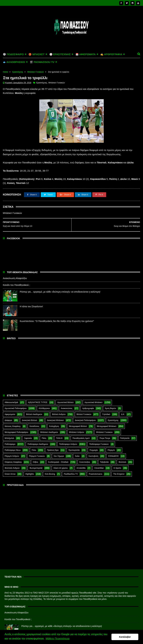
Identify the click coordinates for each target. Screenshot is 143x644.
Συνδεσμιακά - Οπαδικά (58, 456)
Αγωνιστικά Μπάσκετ (93, 396)
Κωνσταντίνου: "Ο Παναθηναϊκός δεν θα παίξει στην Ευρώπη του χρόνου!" (57, 315)
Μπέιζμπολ (9, 432)
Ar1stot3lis (81, 462)
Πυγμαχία (94, 444)
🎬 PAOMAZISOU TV (42, 56)
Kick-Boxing (50, 468)
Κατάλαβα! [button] (125, 637)
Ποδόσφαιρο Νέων (13, 444)
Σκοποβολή (93, 450)
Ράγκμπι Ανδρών (12, 450)
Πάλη (44, 432)
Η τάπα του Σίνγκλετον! (31, 300)
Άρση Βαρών (110, 402)
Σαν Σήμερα (59, 450)
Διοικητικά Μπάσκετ (55, 414)
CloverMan (99, 462)
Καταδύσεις (34, 420)
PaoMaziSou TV (71, 468)
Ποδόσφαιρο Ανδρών (68, 438)
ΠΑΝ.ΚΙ (59, 432)
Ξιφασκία (28, 432)
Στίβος (36, 456)
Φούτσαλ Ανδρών (12, 462)
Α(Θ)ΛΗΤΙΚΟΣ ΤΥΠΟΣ (38, 396)
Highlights (30, 468)
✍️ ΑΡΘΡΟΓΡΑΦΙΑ (111, 48)
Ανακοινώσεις (67, 402)
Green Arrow (10, 468)
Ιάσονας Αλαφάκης (13, 420)
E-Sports (117, 462)
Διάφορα (8, 414)
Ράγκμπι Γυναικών (37, 450)
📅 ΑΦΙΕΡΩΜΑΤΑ (86, 48)
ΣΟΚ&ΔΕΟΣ (114, 450)
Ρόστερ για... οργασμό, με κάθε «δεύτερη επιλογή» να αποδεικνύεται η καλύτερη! (60, 285)
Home (5, 65)
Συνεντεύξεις (85, 456)
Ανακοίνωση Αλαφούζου (15, 272)
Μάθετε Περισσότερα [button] (57, 639)
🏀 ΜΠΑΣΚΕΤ (36, 48)
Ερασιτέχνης (18, 65)
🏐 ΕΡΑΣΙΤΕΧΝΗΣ (60, 48)
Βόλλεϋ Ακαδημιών (34, 408)
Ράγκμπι (111, 444)
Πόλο (34, 444)
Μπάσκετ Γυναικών (36, 65)
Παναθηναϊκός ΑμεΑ (81, 432)
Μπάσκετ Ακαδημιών (49, 426)
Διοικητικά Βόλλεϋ (30, 414)
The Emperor (119, 468)
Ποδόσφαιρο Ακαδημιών (38, 438)
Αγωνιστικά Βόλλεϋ (65, 396)
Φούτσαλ (122, 456)
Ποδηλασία (125, 432)
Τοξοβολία (104, 456)
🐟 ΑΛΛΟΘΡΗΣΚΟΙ (14, 56)
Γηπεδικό (106, 408)
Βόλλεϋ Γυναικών (84, 408)
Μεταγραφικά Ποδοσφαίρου (17, 426)
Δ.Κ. (123, 408)
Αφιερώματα (10, 408)
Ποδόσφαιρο (10, 438)
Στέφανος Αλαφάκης (13, 456)
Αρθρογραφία (88, 402)
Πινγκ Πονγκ (105, 432)
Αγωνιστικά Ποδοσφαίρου (16, 402)
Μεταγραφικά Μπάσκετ (107, 420)
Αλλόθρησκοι (44, 402)
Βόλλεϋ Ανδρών (59, 408)
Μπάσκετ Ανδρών (77, 426)
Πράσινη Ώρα (53, 444)
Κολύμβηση (54, 420)
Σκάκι (77, 450)
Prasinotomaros (95, 468)
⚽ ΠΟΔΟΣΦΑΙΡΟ (13, 48)
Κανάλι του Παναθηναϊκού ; (16, 279)
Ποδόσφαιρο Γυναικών (99, 438)
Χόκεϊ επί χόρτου (61, 462)
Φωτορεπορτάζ (36, 462)
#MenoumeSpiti (11, 396)
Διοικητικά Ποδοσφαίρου (85, 414)
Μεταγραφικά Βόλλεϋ (78, 420)
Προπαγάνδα (74, 444)
